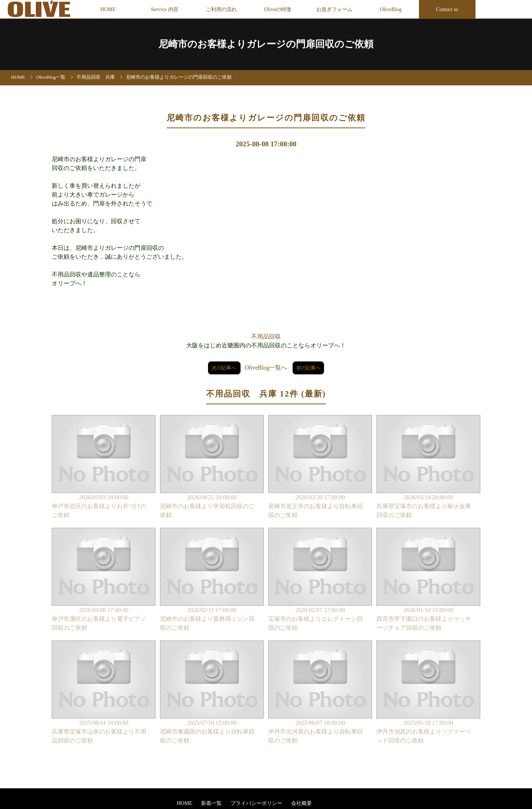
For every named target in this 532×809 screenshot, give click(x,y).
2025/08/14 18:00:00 (104, 693)
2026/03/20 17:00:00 (320, 467)
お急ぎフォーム (334, 9)
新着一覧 (212, 803)
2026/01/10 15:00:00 (428, 580)
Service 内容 (164, 9)
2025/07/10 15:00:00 (212, 693)
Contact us (447, 9)
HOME (108, 9)
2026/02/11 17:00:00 (212, 580)
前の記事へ (308, 368)
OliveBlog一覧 (51, 77)
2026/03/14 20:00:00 (428, 467)
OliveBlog (391, 9)
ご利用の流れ (221, 9)
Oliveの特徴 (278, 9)
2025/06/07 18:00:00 (320, 693)
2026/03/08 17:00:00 (104, 580)
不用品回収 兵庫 (96, 77)
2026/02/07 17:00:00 (320, 580)
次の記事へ (224, 368)
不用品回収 (266, 336)
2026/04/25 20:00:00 (212, 467)
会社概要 (301, 803)
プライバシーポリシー (257, 803)
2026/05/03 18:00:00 (104, 467)
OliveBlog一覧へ (266, 368)
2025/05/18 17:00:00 (428, 693)
